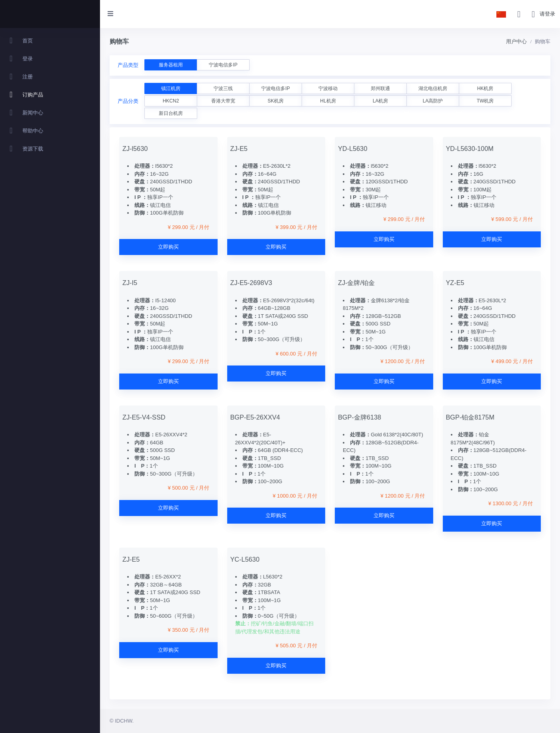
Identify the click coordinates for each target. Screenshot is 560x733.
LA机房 (381, 101)
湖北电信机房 (433, 88)
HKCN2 (171, 101)
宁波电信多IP (223, 65)
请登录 (547, 14)
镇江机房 (171, 88)
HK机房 (485, 88)
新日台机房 (171, 113)
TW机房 (485, 101)
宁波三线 (223, 88)
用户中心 (516, 41)
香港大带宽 (223, 101)
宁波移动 (328, 88)
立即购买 (168, 247)
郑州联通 (380, 88)
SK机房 (276, 101)
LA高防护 (433, 101)
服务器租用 (171, 65)
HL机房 (328, 101)
